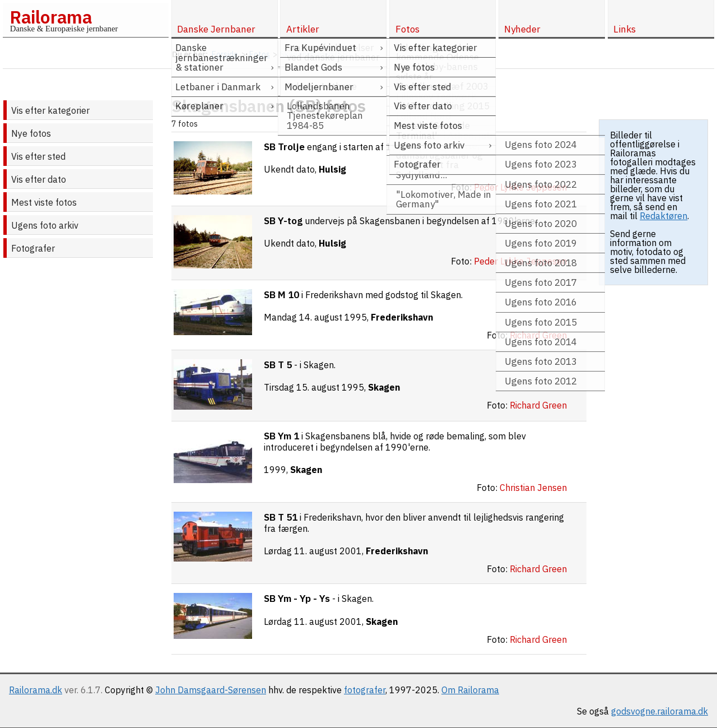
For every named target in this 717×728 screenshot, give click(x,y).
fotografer (365, 690)
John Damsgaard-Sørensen (211, 690)
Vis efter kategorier (50, 110)
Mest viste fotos (44, 202)
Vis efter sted (38, 156)
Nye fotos (31, 133)
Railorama (51, 17)
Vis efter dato (39, 179)
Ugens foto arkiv (45, 225)
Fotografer (33, 248)
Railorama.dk (36, 690)
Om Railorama (470, 690)
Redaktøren (664, 216)
